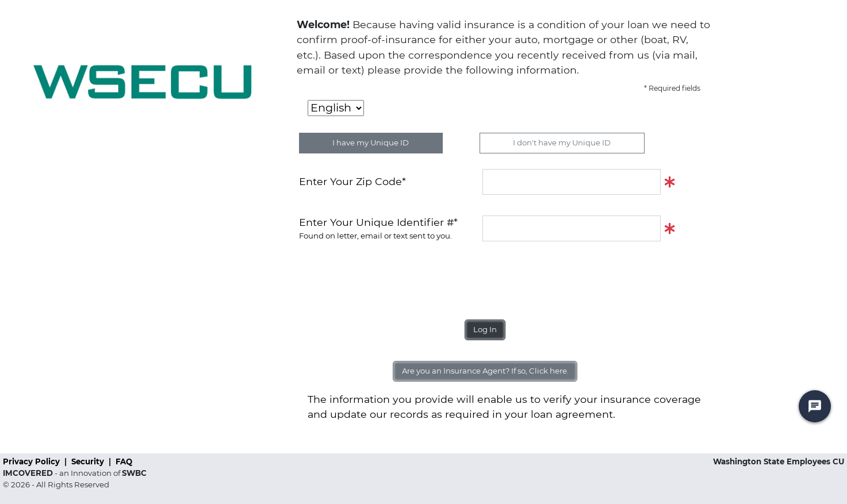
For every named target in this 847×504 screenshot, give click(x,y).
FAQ (124, 461)
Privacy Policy (32, 461)
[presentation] (386, 276)
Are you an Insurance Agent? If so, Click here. (485, 371)
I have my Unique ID (371, 143)
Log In (485, 329)
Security (89, 461)
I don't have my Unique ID (562, 143)
